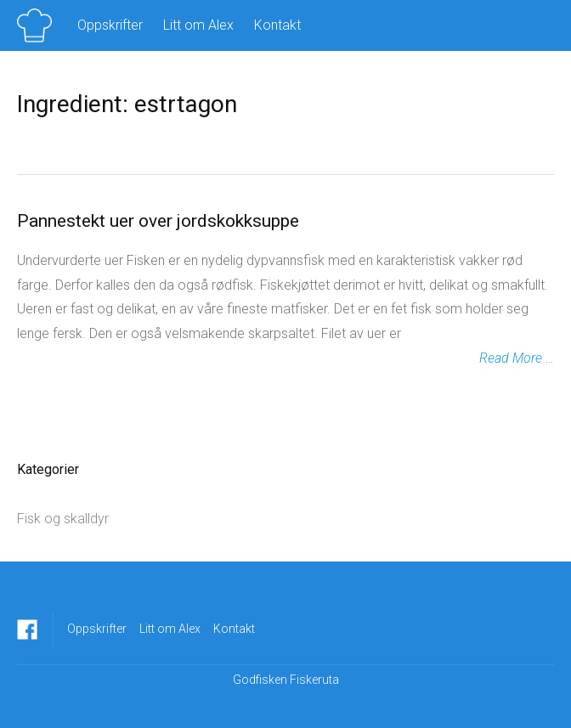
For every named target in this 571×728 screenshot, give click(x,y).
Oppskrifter (110, 25)
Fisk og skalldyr (63, 519)
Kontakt (277, 25)
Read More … (517, 358)
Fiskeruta (314, 680)
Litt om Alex (198, 25)
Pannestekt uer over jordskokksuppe (158, 221)
